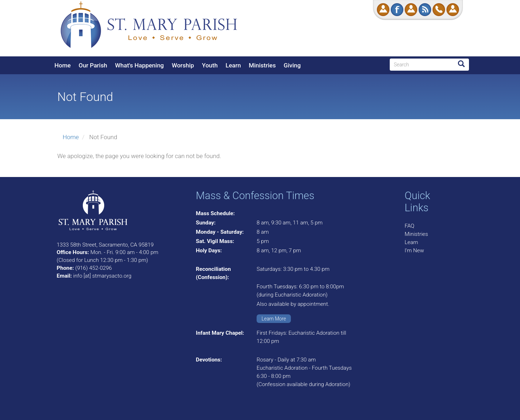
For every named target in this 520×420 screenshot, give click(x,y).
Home (63, 65)
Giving (292, 65)
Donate (383, 10)
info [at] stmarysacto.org (102, 276)
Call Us (439, 10)
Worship (183, 65)
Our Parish (93, 65)
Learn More (274, 319)
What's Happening (139, 65)
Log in (453, 10)
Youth (210, 65)
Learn (233, 65)
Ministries (262, 65)
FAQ (410, 226)
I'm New (414, 251)
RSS (425, 10)
